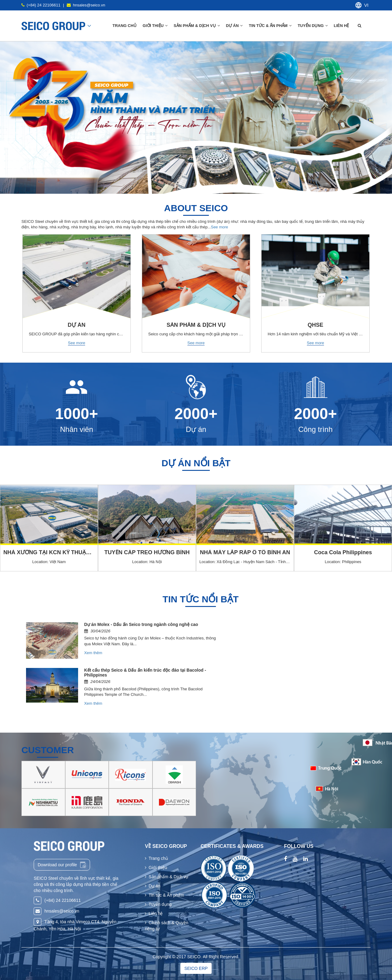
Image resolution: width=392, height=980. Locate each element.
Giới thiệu (155, 26)
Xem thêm (93, 653)
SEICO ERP (196, 968)
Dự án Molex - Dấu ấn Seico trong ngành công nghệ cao (141, 624)
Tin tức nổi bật (201, 599)
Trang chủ (124, 26)
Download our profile (62, 865)
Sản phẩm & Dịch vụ (197, 26)
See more (219, 227)
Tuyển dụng (313, 26)
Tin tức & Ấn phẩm (270, 26)
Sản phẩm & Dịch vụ (167, 877)
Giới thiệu (156, 868)
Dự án (234, 26)
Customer (48, 750)
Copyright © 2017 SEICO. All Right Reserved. (196, 957)
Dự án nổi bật (196, 463)
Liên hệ (342, 26)
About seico (196, 208)
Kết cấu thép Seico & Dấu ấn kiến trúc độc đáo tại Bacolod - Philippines (145, 672)
